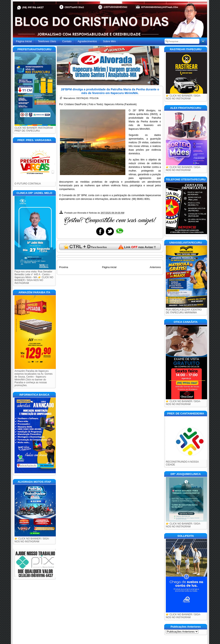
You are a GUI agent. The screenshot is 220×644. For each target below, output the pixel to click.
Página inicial (109, 267)
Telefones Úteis (47, 41)
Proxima (64, 267)
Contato (67, 41)
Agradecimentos (87, 41)
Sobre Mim (109, 41)
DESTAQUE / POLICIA (87, 98)
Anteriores (155, 267)
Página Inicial (24, 41)
